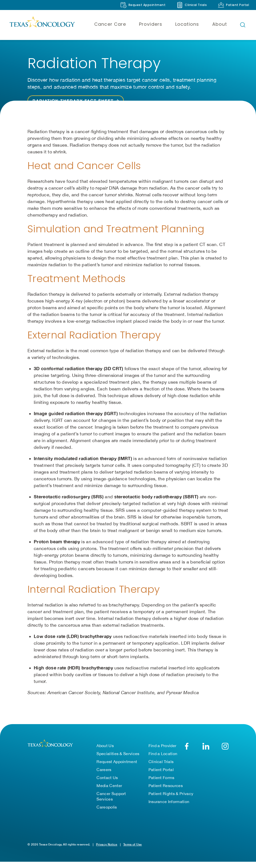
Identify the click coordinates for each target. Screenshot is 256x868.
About (220, 24)
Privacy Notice (107, 844)
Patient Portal (161, 770)
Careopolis (107, 807)
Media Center (109, 786)
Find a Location (163, 754)
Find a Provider (162, 746)
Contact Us (107, 778)
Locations (187, 24)
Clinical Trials (161, 762)
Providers (151, 24)
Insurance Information (169, 802)
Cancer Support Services (111, 796)
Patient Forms (161, 778)
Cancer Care (110, 24)
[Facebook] (187, 746)
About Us (105, 746)
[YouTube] (225, 746)
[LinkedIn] (206, 746)
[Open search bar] (243, 25)
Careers (104, 770)
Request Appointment (117, 762)
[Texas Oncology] (42, 25)
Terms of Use (133, 844)
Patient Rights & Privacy (171, 794)
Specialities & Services (118, 754)
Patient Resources (166, 786)
